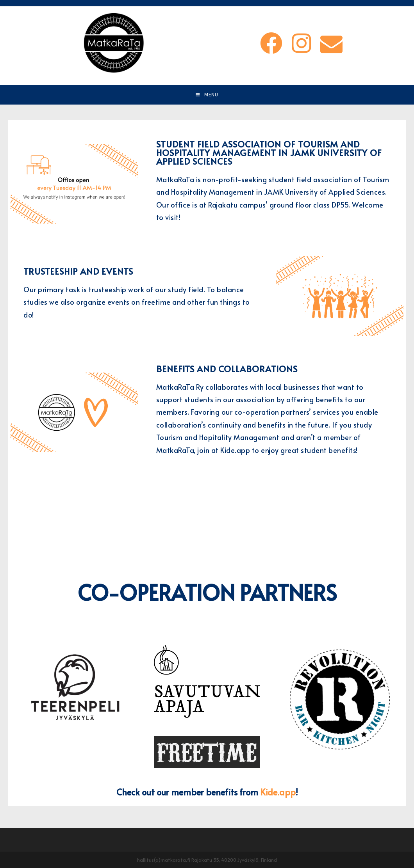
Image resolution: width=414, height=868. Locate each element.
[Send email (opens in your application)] (330, 43)
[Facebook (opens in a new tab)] (270, 43)
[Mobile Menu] (207, 95)
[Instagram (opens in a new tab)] (300, 43)
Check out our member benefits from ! (207, 792)
